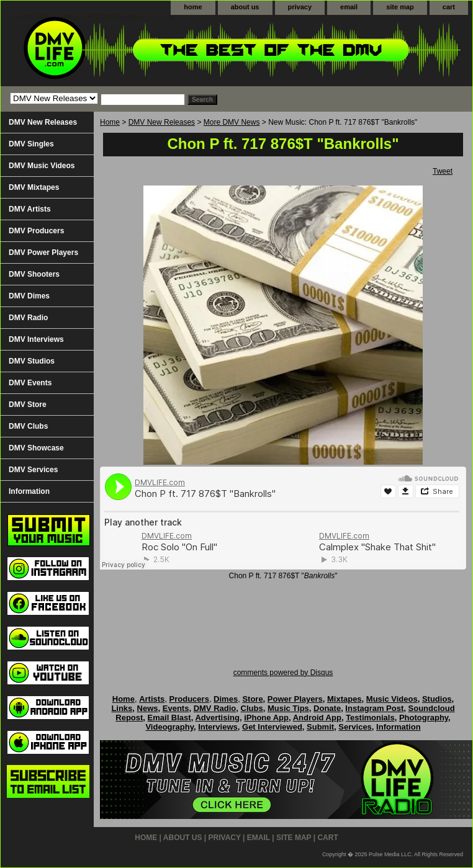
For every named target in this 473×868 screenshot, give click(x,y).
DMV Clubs (28, 426)
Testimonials (370, 718)
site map (400, 7)
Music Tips (288, 708)
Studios (437, 699)
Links (122, 708)
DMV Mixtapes (34, 187)
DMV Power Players (43, 253)
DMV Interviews (36, 339)
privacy (300, 7)
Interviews (218, 727)
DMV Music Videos (42, 166)
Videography (169, 727)
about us (245, 7)
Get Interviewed (272, 727)
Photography (424, 718)
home (193, 7)
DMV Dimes (29, 296)
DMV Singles (31, 144)
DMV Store (28, 405)
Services (355, 727)
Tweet (443, 171)
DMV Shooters (34, 274)
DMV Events (30, 383)
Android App (317, 718)
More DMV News (232, 122)
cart (449, 7)
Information (29, 491)
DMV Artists (30, 209)
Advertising (217, 718)
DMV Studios (32, 361)
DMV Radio (28, 318)
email (349, 7)
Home (110, 122)
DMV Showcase (36, 448)
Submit (320, 727)
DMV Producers (36, 231)
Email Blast (169, 718)
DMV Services (33, 470)
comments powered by (283, 673)
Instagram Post (374, 708)
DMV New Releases (162, 122)
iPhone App (266, 718)
